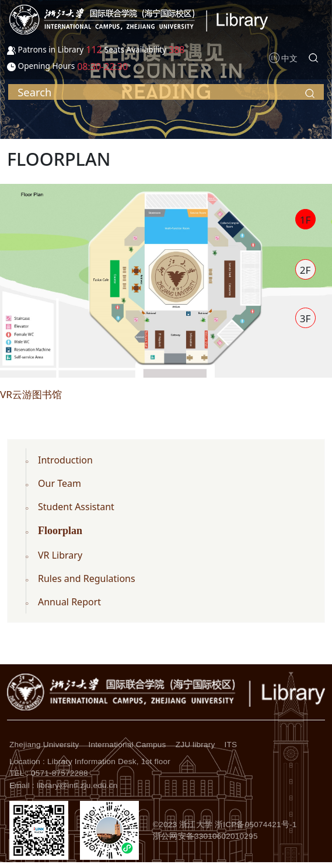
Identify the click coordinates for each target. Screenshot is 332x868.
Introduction (65, 460)
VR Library (60, 555)
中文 (289, 58)
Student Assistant (76, 507)
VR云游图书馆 (31, 394)
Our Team (60, 483)
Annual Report (69, 602)
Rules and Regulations (87, 578)
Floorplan (60, 531)
